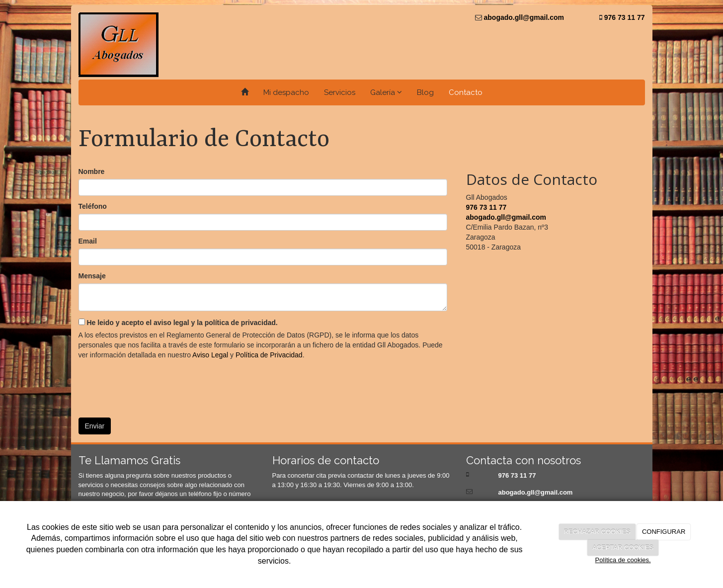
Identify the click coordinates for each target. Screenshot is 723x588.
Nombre (92, 171)
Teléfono (93, 206)
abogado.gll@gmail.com (523, 17)
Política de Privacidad (269, 355)
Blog (425, 92)
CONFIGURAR (664, 532)
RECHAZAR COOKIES (597, 532)
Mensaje (92, 276)
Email (88, 241)
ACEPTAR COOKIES (623, 547)
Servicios (340, 92)
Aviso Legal (210, 355)
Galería (386, 92)
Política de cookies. (623, 560)
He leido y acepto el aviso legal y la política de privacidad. (178, 323)
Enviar (95, 426)
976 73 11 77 (624, 17)
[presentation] (154, 385)
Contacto (466, 92)
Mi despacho (286, 92)
